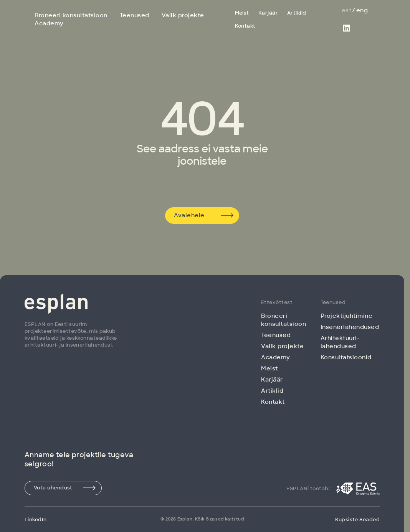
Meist (242, 13)
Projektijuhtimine (347, 316)
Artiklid (297, 13)
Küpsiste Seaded (357, 520)
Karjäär (268, 13)
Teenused (135, 15)
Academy (49, 23)
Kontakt (245, 26)
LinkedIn (36, 520)
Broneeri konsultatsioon (71, 15)
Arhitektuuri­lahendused (340, 342)
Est (346, 10)
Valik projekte (183, 15)
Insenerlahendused (350, 327)
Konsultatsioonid (346, 357)
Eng (362, 10)
